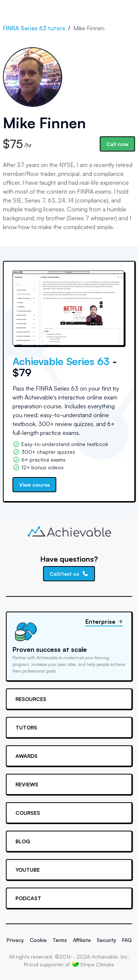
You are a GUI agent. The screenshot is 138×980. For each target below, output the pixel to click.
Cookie (38, 940)
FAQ (127, 940)
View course (34, 485)
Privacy (15, 940)
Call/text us (69, 574)
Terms (60, 940)
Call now (117, 144)
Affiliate (82, 940)
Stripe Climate (93, 964)
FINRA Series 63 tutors (34, 28)
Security (107, 940)
